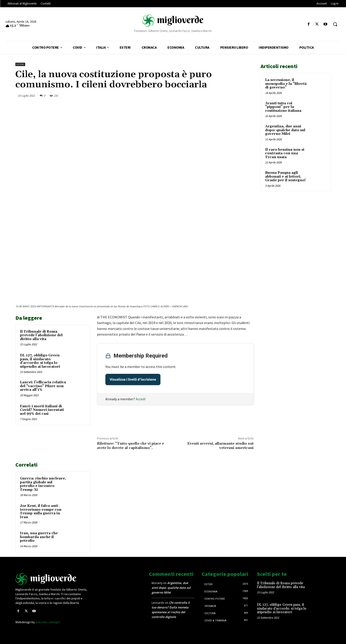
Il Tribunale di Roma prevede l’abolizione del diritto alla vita (41, 335)
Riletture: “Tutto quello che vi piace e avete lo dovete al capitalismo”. (131, 446)
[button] (335, 24)
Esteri (20, 64)
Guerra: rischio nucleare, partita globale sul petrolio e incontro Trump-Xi (43, 484)
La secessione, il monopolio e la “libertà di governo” (286, 84)
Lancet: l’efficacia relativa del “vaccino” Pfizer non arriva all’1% (43, 386)
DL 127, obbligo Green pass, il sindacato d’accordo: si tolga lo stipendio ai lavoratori (40, 361)
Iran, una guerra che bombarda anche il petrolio (39, 537)
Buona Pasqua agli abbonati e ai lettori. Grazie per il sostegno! (285, 177)
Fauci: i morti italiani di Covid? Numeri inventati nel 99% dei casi (42, 410)
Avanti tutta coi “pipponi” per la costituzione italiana (283, 107)
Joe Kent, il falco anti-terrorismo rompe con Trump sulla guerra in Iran (41, 512)
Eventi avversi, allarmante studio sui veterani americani (220, 446)
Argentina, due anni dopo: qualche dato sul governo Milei (285, 130)
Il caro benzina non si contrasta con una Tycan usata (285, 153)
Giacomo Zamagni (48, 622)
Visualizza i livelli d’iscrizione (133, 379)
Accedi (141, 399)
